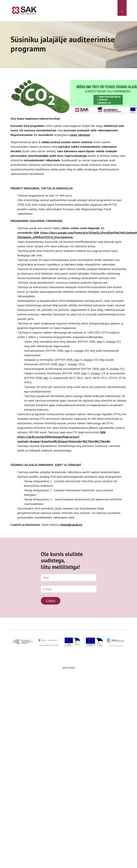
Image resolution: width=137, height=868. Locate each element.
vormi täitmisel (80, 135)
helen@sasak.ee (71, 525)
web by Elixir (69, 668)
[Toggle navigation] (122, 8)
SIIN (36, 233)
